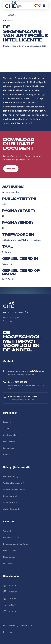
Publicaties (12, 15)
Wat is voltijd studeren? (14, 483)
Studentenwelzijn (11, 496)
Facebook (13, 598)
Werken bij (8, 531)
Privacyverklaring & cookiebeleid (17, 626)
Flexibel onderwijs (11, 476)
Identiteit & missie (11, 537)
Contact (7, 455)
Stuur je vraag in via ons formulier (23, 396)
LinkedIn (12, 605)
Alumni (6, 429)
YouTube (13, 611)
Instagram (13, 592)
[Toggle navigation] (44, 6)
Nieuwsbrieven (10, 557)
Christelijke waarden (12, 509)
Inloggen (7, 422)
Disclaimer (8, 632)
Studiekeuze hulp (11, 435)
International (9, 448)
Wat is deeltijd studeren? (14, 489)
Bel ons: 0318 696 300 (18, 382)
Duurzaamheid (10, 550)
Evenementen (9, 442)
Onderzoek (8, 563)
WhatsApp (14, 585)
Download (11, 169)
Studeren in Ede (10, 503)
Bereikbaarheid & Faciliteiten (16, 544)
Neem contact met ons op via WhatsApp (26, 371)
